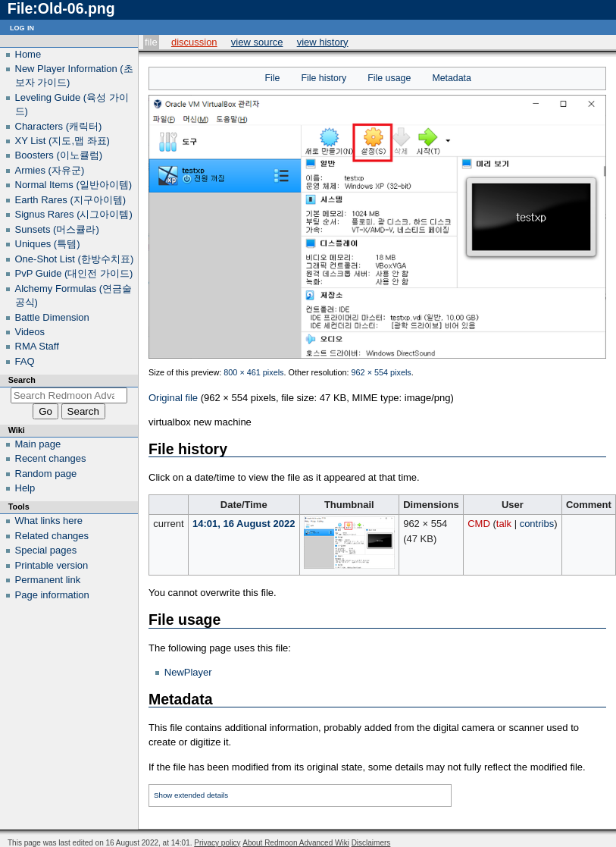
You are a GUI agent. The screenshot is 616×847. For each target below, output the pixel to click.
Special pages (46, 550)
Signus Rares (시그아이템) (74, 214)
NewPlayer (188, 672)
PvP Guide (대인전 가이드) (74, 273)
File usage (389, 78)
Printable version (52, 565)
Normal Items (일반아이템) (74, 185)
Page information (52, 595)
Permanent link (48, 580)
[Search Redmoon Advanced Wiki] (69, 395)
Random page (46, 474)
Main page (38, 444)
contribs (537, 524)
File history (324, 78)
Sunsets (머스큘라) (57, 229)
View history (323, 42)
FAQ (25, 361)
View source (257, 42)
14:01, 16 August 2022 (244, 524)
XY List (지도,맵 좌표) (63, 141)
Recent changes (51, 458)
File (151, 42)
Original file (173, 398)
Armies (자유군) (50, 170)
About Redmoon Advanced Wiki (296, 843)
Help (25, 488)
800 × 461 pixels (253, 372)
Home (28, 54)
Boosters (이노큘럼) (59, 155)
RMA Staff (37, 346)
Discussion (194, 42)
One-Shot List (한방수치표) (75, 259)
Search (22, 380)
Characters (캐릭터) (59, 126)
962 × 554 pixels (381, 372)
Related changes (52, 536)
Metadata (451, 78)
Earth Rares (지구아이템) (71, 200)
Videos (30, 332)
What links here (49, 521)
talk (504, 524)
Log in (22, 27)
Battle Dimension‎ (52, 317)
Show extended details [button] (191, 795)
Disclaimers (371, 843)
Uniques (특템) (48, 244)
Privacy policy (217, 843)
